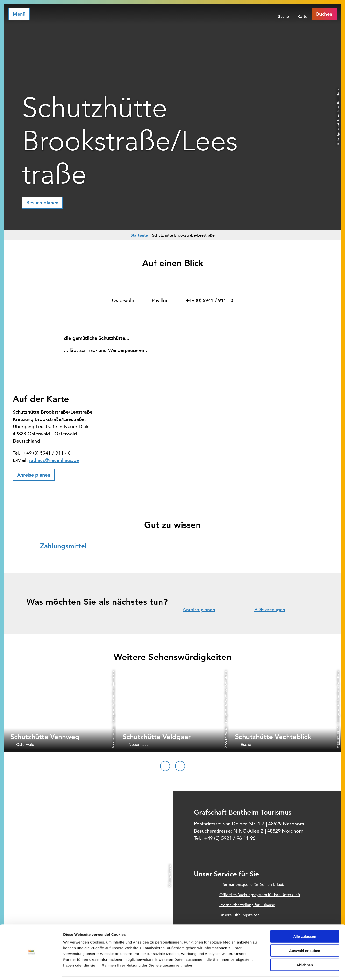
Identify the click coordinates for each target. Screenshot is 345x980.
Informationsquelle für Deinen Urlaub (252, 885)
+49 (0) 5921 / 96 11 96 (230, 838)
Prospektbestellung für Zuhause (247, 905)
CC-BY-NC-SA (113, 736)
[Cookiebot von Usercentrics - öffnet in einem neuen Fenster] (31, 971)
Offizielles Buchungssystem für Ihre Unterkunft (260, 895)
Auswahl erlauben (305, 935)
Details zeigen (257, 970)
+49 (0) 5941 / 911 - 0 (210, 300)
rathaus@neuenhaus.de (54, 460)
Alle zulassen (305, 921)
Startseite (139, 235)
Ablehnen (305, 949)
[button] (42, 203)
